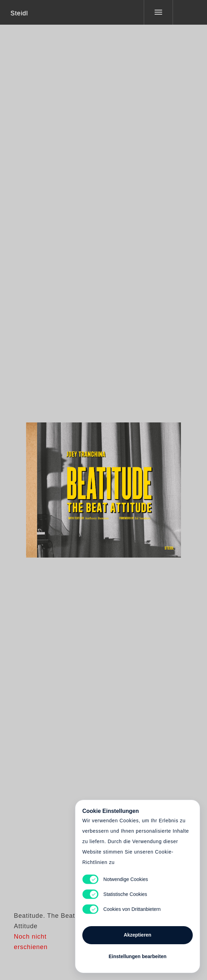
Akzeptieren (137, 935)
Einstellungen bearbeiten (138, 956)
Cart (104, 486)
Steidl (19, 13)
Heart (77, 486)
